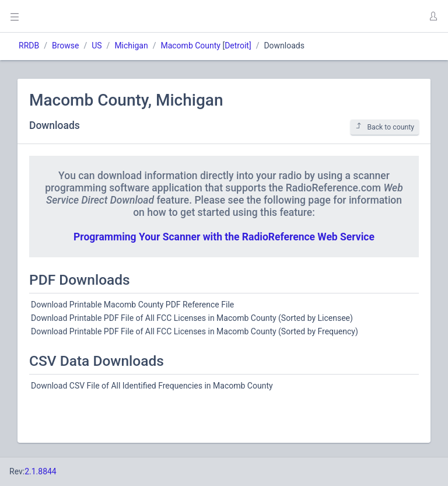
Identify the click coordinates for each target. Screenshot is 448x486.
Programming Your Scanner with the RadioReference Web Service (224, 237)
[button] (433, 16)
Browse (65, 46)
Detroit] (238, 46)
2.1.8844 (41, 471)
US (97, 46)
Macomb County (190, 46)
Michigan (131, 46)
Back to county (385, 127)
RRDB (29, 46)
